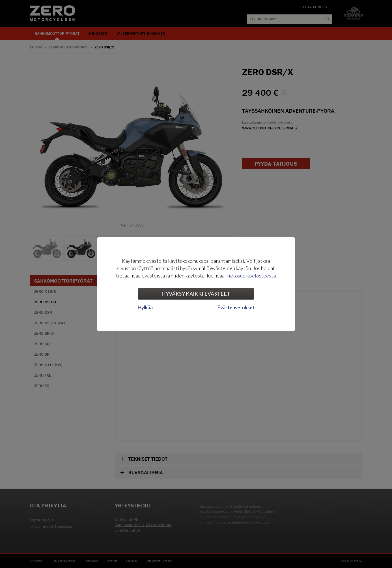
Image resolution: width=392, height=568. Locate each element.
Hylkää (145, 307)
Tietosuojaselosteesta (251, 276)
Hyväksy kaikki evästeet (196, 294)
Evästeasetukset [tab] (236, 307)
